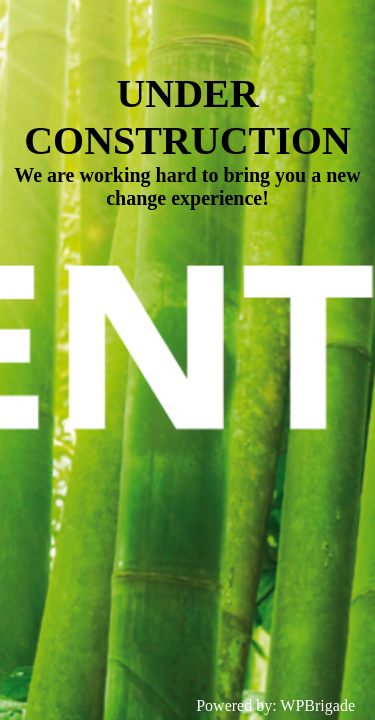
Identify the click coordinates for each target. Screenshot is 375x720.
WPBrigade (317, 705)
